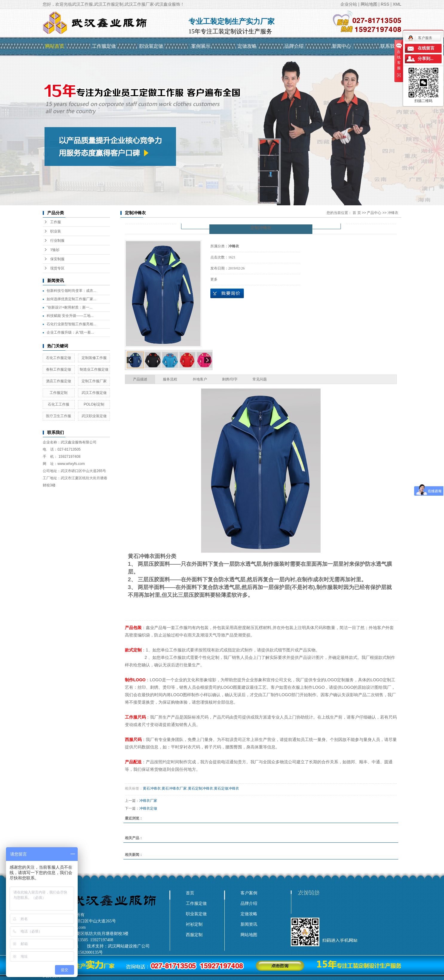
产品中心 (374, 213)
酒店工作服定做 (59, 381)
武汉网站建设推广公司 (129, 946)
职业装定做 (151, 46)
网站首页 (55, 46)
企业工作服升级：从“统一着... (70, 332)
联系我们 (390, 46)
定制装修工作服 (94, 358)
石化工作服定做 (59, 358)
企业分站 (349, 4)
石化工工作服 (59, 404)
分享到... (426, 59)
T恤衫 (55, 250)
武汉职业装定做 (94, 416)
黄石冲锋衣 (152, 788)
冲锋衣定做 (148, 808)
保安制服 (57, 259)
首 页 (357, 213)
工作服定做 (104, 46)
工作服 (56, 222)
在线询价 (227, 293)
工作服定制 (59, 393)
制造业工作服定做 (94, 369)
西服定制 (194, 935)
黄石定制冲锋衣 (200, 788)
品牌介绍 (294, 46)
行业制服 (57, 241)
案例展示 (201, 46)
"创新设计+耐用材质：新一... (69, 307)
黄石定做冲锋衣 (226, 788)
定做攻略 (247, 46)
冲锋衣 (393, 213)
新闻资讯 (249, 924)
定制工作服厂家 (94, 381)
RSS (385, 4)
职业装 (56, 231)
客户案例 (249, 893)
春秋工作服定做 (59, 369)
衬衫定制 (194, 924)
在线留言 (426, 48)
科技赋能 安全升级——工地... (70, 316)
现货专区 (57, 268)
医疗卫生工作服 (59, 416)
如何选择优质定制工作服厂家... (71, 299)
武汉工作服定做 (94, 393)
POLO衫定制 (94, 404)
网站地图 (369, 4)
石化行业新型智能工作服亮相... (71, 324)
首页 (190, 893)
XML (397, 4)
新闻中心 (342, 46)
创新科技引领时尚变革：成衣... (71, 291)
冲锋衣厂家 (148, 801)
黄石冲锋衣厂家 (174, 788)
